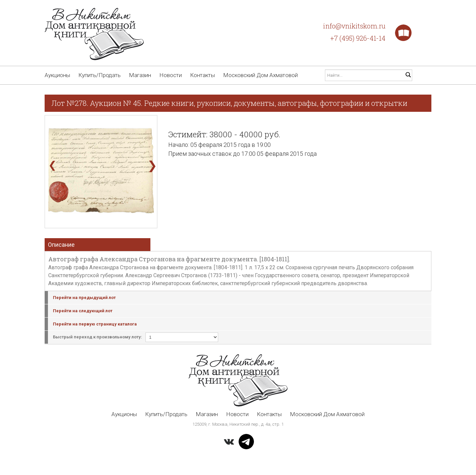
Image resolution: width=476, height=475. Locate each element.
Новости (171, 75)
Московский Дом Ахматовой (260, 75)
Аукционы (57, 75)
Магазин (140, 75)
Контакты (202, 75)
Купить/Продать (99, 75)
